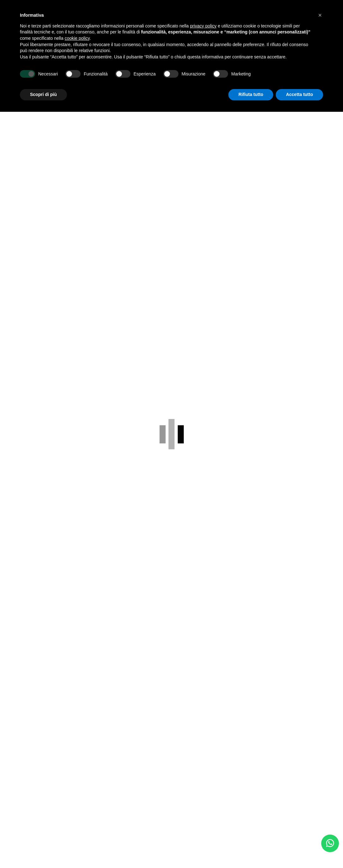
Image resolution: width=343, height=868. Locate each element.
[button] (320, 15)
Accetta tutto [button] (299, 94)
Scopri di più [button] (43, 94)
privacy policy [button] (203, 26)
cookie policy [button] (77, 38)
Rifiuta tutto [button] (251, 94)
